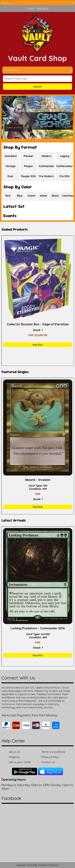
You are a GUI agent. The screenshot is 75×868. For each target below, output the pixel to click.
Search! (38, 87)
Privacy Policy (50, 757)
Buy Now (38, 345)
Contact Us (48, 762)
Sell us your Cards (20, 762)
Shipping (14, 757)
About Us (14, 752)
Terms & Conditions (53, 752)
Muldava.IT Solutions (49, 865)
